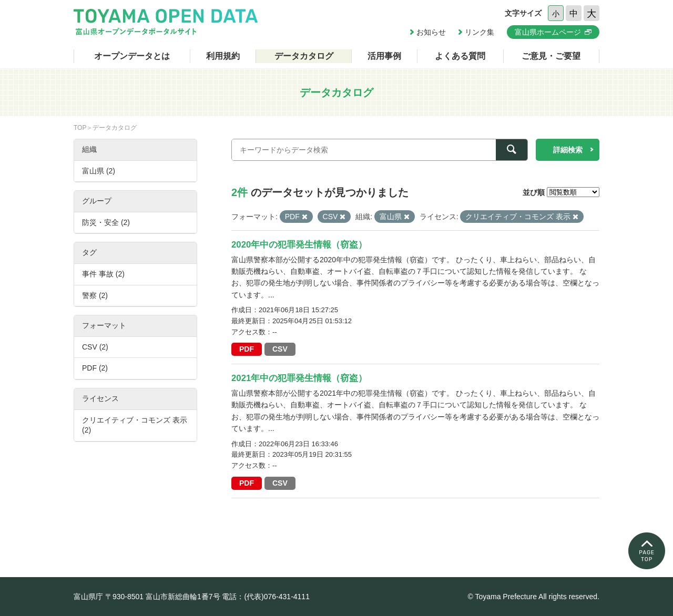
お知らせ (431, 32)
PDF (247, 349)
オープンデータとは (132, 56)
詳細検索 (568, 150)
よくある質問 (460, 56)
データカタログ (304, 56)
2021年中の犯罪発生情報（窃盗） (299, 378)
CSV (280, 349)
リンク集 (480, 32)
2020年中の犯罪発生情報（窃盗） (299, 245)
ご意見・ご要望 (551, 56)
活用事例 (384, 56)
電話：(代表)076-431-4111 (266, 597)
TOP (80, 128)
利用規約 (223, 56)
